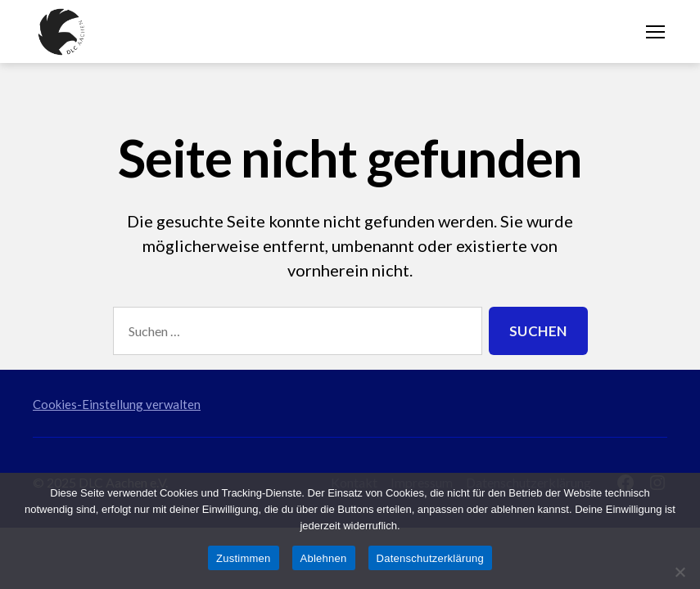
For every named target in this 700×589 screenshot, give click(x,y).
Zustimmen (244, 558)
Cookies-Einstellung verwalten (117, 404)
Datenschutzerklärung (430, 558)
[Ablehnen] (680, 572)
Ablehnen (324, 558)
